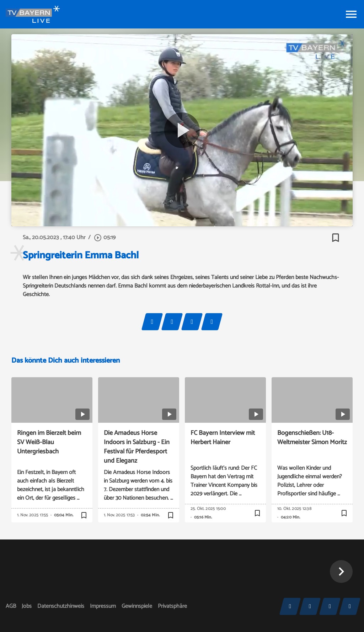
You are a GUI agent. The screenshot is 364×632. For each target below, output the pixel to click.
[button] (341, 572)
